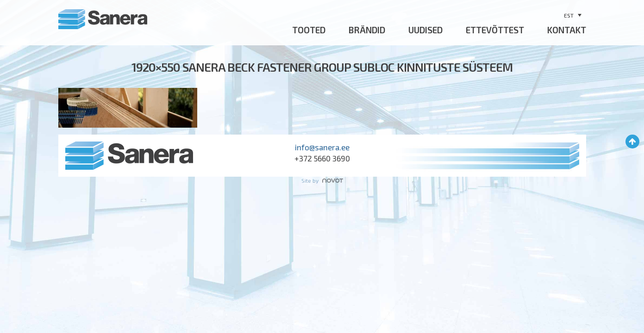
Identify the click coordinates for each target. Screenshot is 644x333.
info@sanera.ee (322, 147)
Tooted (309, 30)
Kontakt (567, 30)
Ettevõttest (495, 30)
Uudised (425, 30)
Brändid (367, 30)
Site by (322, 180)
